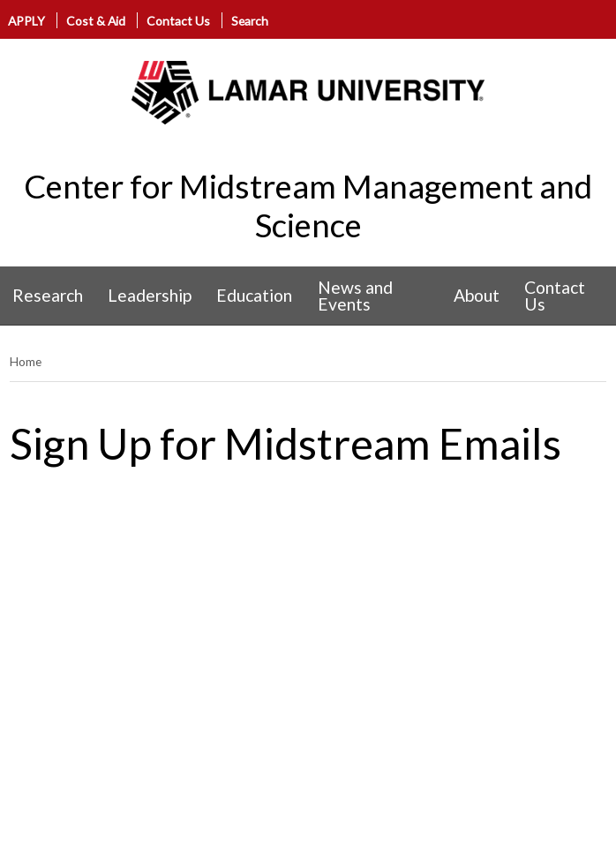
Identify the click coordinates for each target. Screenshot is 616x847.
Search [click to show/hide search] (250, 21)
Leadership (150, 295)
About (477, 295)
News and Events (355, 296)
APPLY (26, 21)
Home (26, 361)
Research (48, 295)
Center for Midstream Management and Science (308, 206)
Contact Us (178, 21)
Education (254, 295)
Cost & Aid (96, 21)
